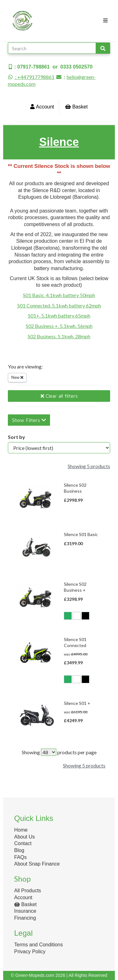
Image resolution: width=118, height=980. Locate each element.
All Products (28, 891)
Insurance (25, 911)
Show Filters (29, 420)
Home (21, 830)
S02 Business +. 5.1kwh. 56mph (59, 326)
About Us (25, 837)
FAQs (20, 857)
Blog (19, 850)
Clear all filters (59, 396)
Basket (76, 107)
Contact (23, 843)
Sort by (17, 437)
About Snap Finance (37, 864)
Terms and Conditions (39, 945)
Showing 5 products (89, 466)
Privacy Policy (30, 952)
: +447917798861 (31, 77)
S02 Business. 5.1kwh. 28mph (59, 336)
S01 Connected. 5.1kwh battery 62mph (59, 305)
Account (42, 107)
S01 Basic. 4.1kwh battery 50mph (59, 295)
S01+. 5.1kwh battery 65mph (59, 316)
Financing (25, 918)
